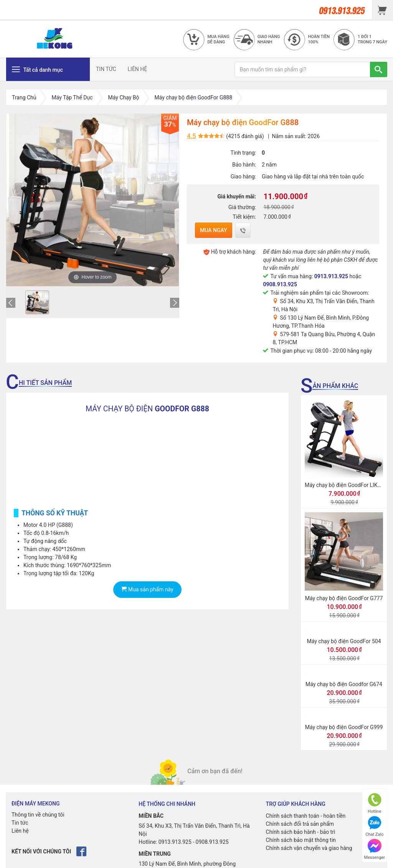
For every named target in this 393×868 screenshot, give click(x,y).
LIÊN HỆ (138, 69)
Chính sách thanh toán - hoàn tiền (306, 816)
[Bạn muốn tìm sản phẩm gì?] (302, 69)
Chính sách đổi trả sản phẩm (300, 824)
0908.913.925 (280, 284)
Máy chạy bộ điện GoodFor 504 (344, 641)
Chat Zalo (374, 826)
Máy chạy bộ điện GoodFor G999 (344, 727)
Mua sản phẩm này (147, 589)
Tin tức (20, 823)
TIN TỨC (106, 69)
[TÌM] (379, 69)
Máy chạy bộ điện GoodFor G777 (344, 598)
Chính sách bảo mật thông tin (301, 840)
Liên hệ (20, 831)
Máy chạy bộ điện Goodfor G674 (344, 684)
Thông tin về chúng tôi (38, 815)
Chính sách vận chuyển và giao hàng (309, 848)
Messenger (375, 849)
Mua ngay (214, 230)
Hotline (375, 803)
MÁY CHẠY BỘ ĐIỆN (147, 409)
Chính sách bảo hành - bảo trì (301, 832)
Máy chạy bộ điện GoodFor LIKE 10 (346, 485)
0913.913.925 (331, 276)
